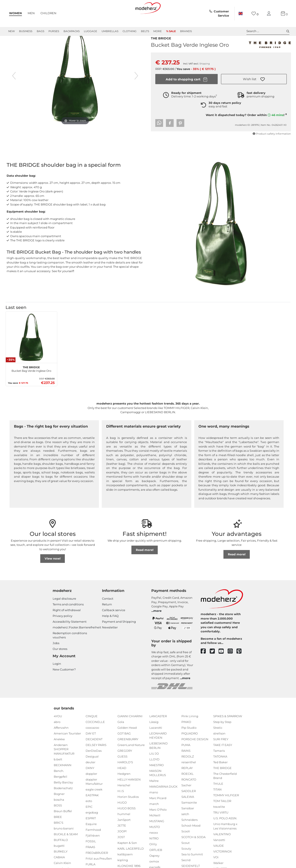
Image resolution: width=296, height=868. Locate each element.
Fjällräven (93, 848)
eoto (89, 813)
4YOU (58, 728)
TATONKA (220, 769)
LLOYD (154, 772)
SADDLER (189, 803)
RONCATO (189, 792)
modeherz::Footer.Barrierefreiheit (77, 640)
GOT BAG (124, 746)
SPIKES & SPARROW (228, 728)
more (157, 623)
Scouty (186, 861)
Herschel (124, 798)
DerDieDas (94, 763)
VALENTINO (222, 847)
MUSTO (155, 839)
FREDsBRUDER (97, 865)
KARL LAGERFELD (131, 861)
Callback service (114, 622)
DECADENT (94, 752)
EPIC (89, 819)
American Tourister (67, 746)
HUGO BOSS (127, 821)
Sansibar (188, 821)
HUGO (122, 815)
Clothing (130, 31)
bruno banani (64, 841)
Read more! (145, 562)
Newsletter (110, 640)
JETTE (122, 838)
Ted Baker (220, 775)
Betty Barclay (63, 795)
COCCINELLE (95, 734)
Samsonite (189, 815)
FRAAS (90, 859)
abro (57, 734)
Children (48, 13)
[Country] (240, 14)
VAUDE (219, 858)
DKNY (90, 780)
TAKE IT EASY (223, 757)
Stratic (218, 740)
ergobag (92, 825)
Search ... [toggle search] (268, 31)
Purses (54, 31)
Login (57, 676)
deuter (90, 775)
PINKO (186, 734)
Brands (186, 31)
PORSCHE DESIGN (195, 752)
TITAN (217, 802)
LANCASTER (158, 728)
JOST (121, 849)
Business (26, 31)
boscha (59, 812)
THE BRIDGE (161, 46)
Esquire (91, 836)
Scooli (186, 844)
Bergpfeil (61, 789)
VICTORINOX (223, 864)
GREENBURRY (128, 752)
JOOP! (122, 844)
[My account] (270, 14)
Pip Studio (189, 740)
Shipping (205, 72)
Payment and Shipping (119, 634)
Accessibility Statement (70, 634)
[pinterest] (241, 664)
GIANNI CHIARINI (130, 728)
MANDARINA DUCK (163, 799)
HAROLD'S (125, 775)
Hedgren (124, 786)
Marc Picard (158, 810)
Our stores (60, 661)
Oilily (153, 856)
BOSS (58, 818)
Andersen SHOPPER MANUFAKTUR (64, 762)
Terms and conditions (68, 617)
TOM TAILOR (222, 813)
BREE (58, 829)
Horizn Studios (128, 809)
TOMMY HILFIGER (226, 808)
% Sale (171, 31)
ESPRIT (91, 831)
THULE (218, 796)
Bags (40, 31)
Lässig (154, 734)
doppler (91, 786)
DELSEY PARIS (96, 757)
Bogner (59, 806)
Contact (108, 611)
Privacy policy (62, 628)
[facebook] (205, 664)
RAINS (186, 763)
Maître (154, 793)
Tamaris (219, 763)
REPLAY (187, 780)
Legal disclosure (64, 611)
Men (31, 13)
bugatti (59, 858)
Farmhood (93, 842)
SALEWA (188, 809)
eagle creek (94, 802)
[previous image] (14, 88)
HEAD (122, 780)
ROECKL (187, 786)
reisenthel (189, 775)
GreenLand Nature (131, 757)
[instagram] (232, 664)
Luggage (90, 31)
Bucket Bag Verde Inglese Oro (31, 381)
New (12, 31)
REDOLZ (188, 769)
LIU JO (154, 766)
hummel (124, 826)
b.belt (58, 772)
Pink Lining (190, 728)
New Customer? (64, 682)
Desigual (92, 769)
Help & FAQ (110, 628)
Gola (121, 734)
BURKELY (61, 864)
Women (15, 13)
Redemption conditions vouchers (70, 648)
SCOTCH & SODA (193, 849)
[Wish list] (255, 14)
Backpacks (72, 31)
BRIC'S (59, 835)
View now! (53, 571)
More (158, 31)
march (154, 816)
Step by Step (222, 734)
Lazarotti (156, 740)
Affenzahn (61, 740)
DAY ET (91, 746)
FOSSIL (91, 854)
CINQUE (92, 728)
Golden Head (127, 740)
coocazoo (92, 740)
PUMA (186, 757)
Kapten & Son (127, 855)
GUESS (122, 769)
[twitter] (214, 664)
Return (107, 617)
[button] (254, 87)
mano (154, 805)
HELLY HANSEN (129, 792)
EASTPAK (92, 808)
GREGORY (125, 763)
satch (185, 826)
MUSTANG (157, 833)
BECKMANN (63, 777)
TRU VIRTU (221, 825)
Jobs (56, 655)
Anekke (59, 752)
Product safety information (272, 142)
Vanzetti (219, 852)
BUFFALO (61, 852)
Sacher (186, 798)
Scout (185, 855)
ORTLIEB (156, 862)
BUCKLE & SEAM (66, 847)
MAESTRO (157, 777)
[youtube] (223, 664)
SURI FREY (221, 752)
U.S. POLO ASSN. (225, 831)
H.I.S (121, 803)
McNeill (155, 828)
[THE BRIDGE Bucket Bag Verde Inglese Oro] (31, 350)
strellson (219, 746)
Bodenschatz (63, 800)
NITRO (154, 851)
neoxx (154, 845)
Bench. (59, 783)
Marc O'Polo (158, 822)
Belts (145, 31)
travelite (219, 819)
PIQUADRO (190, 746)
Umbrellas (110, 31)
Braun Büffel (63, 823)
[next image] (136, 88)
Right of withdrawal (67, 622)
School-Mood (191, 838)
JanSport (124, 832)
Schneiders (189, 832)
